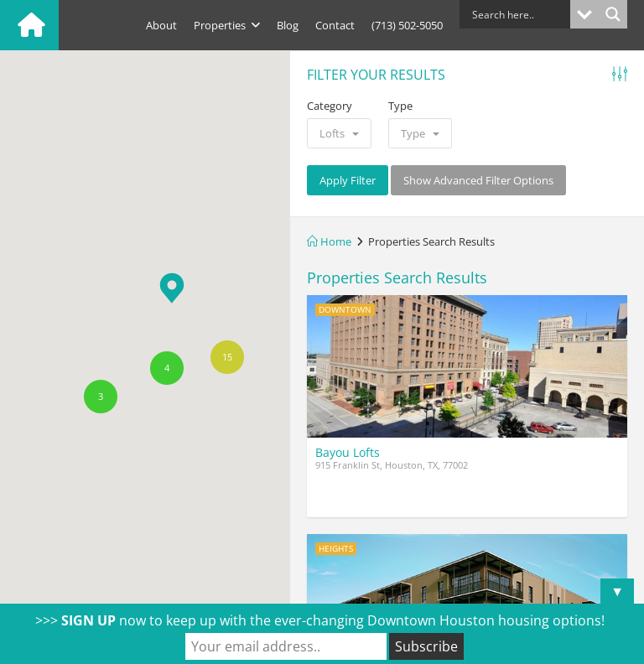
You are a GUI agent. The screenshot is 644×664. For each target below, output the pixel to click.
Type (400, 106)
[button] (172, 288)
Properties (227, 25)
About (161, 25)
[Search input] (519, 14)
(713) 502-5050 (407, 25)
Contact (335, 25)
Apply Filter (348, 180)
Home (329, 241)
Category (330, 106)
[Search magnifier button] (613, 14)
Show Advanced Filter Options (478, 180)
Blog (288, 25)
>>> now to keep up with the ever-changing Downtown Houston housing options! (320, 620)
